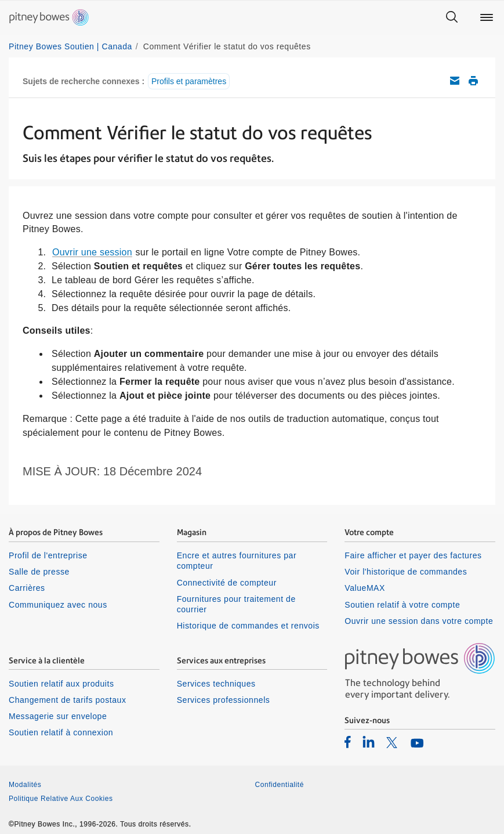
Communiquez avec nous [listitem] (58, 605)
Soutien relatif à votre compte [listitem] (402, 605)
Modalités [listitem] (25, 785)
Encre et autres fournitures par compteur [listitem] (237, 561)
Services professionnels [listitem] (224, 700)
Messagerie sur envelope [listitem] (58, 716)
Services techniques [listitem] (216, 684)
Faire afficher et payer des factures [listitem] (413, 555)
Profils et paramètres (189, 81)
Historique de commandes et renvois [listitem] (248, 626)
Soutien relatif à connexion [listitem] (61, 732)
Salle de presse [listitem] (39, 572)
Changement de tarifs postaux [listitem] (67, 700)
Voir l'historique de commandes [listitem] (406, 572)
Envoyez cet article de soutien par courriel (455, 81)
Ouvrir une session (92, 252)
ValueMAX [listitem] (365, 588)
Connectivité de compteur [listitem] (227, 583)
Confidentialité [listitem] (280, 785)
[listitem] (348, 742)
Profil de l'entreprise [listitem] (48, 555)
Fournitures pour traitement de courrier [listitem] (236, 604)
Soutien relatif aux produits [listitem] (61, 684)
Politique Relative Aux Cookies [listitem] (61, 799)
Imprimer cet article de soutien (473, 81)
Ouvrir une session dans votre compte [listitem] (419, 621)
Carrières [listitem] (27, 588)
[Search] (452, 17)
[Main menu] (487, 17)
